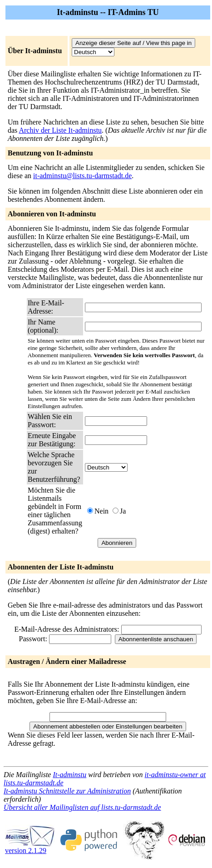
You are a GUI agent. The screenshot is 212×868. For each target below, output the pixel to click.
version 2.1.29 (30, 847)
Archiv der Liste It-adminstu (60, 130)
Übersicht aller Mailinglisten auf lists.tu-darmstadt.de (82, 807)
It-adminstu (69, 775)
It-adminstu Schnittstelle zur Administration (67, 791)
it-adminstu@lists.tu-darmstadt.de (82, 176)
